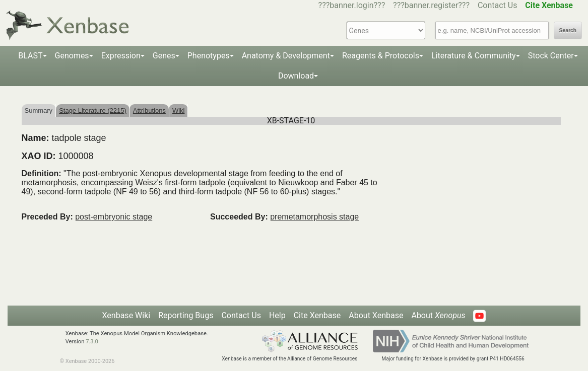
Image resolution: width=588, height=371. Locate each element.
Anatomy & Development (286, 56)
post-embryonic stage (114, 217)
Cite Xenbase (317, 315)
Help (277, 315)
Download (296, 76)
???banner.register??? (431, 5)
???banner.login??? (352, 5)
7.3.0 (92, 342)
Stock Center (551, 56)
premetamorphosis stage (314, 217)
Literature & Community (474, 56)
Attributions (149, 110)
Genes (164, 56)
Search (568, 30)
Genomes (72, 56)
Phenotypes (209, 56)
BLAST (30, 56)
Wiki (179, 110)
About (438, 315)
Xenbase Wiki (126, 315)
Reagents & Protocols (381, 56)
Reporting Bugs (186, 315)
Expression (121, 56)
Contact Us (498, 5)
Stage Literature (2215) (93, 110)
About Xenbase (376, 315)
